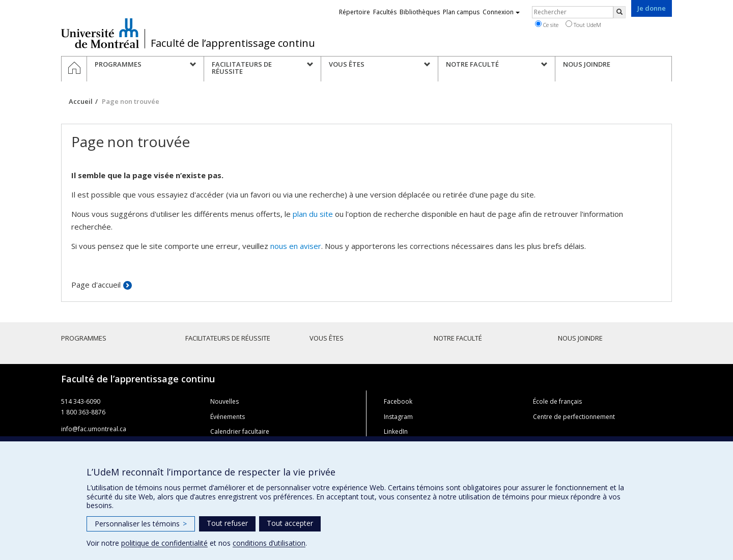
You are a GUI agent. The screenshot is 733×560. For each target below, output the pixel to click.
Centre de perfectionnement (574, 417)
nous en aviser (296, 246)
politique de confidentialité (164, 543)
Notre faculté (458, 338)
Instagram (398, 417)
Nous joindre (580, 338)
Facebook (398, 401)
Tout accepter (290, 523)
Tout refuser (227, 523)
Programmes (84, 338)
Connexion (501, 12)
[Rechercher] (619, 12)
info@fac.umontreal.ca (94, 429)
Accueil (81, 101)
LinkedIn (396, 431)
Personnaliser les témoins (141, 524)
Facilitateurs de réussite (228, 338)
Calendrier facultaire (240, 431)
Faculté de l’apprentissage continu (233, 43)
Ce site (547, 24)
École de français (557, 401)
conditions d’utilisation (269, 543)
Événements (228, 417)
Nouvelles (224, 401)
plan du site (313, 214)
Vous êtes (327, 338)
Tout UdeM (583, 24)
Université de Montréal (100, 33)
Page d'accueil (96, 285)
